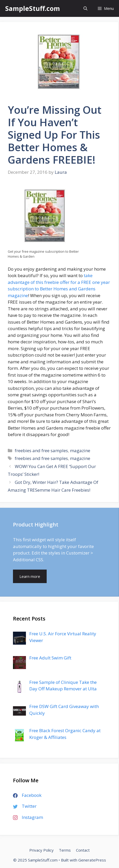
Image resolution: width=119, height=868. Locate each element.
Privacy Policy (41, 850)
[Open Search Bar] (85, 8)
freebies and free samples (41, 450)
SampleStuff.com (33, 8)
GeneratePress (92, 860)
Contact (83, 850)
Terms (65, 850)
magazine (80, 450)
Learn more (30, 576)
